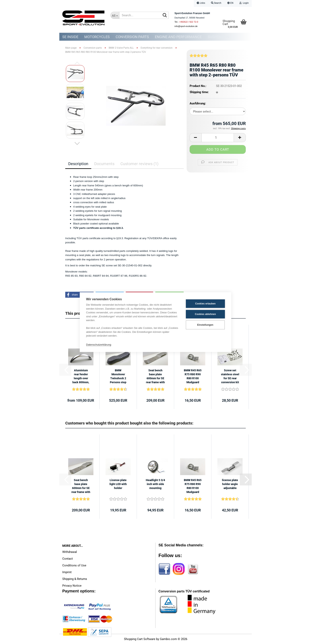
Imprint (67, 572)
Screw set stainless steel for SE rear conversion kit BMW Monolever (230, 376)
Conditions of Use (74, 565)
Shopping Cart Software (140, 639)
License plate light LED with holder (118, 484)
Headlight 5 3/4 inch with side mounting (155, 484)
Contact (68, 559)
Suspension (218, 37)
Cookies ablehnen (205, 314)
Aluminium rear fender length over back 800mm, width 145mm (81, 376)
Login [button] (244, 3)
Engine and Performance (178, 37)
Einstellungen (205, 325)
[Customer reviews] (199, 57)
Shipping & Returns (75, 579)
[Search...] (115, 15)
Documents (104, 164)
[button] (230, 3)
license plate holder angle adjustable (230, 484)
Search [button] (216, 3)
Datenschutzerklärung (99, 345)
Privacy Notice (72, 586)
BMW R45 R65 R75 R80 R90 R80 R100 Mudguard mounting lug (193, 376)
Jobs (201, 3)
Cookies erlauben (205, 304)
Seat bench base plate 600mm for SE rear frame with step (155, 376)
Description (78, 164)
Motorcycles (97, 37)
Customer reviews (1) (139, 164)
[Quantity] (218, 138)
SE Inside (70, 37)
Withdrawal (70, 552)
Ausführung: (198, 103)
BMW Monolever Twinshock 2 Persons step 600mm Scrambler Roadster (118, 376)
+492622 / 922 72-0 (189, 22)
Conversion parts (132, 37)
